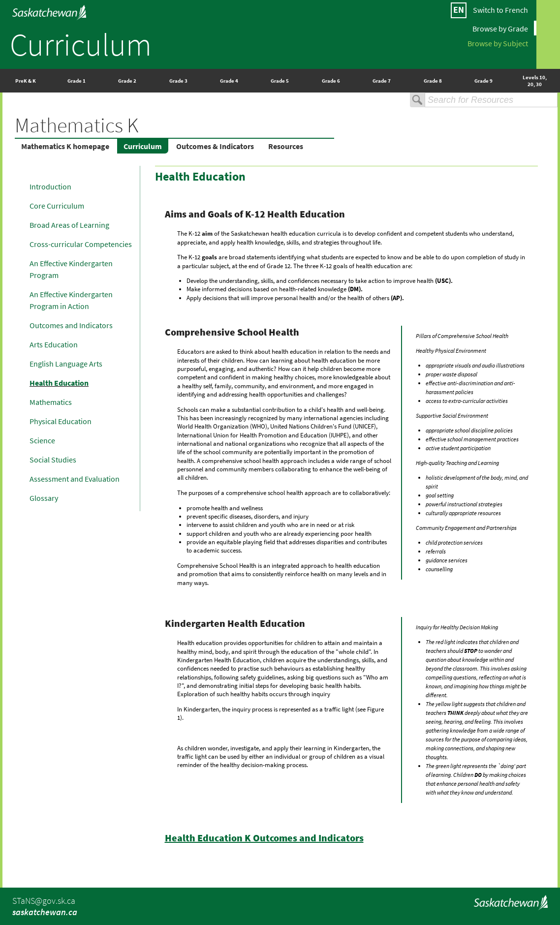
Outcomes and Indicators (71, 325)
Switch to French (500, 10)
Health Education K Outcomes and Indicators (264, 838)
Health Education (59, 383)
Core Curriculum (57, 206)
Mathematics (51, 402)
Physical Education (61, 421)
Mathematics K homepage (65, 146)
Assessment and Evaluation (75, 479)
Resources (286, 146)
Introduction (50, 186)
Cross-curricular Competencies (81, 244)
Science (42, 440)
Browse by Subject (498, 43)
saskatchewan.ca (45, 912)
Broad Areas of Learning (69, 225)
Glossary (44, 498)
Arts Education (54, 344)
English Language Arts (66, 364)
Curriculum (81, 44)
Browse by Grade (500, 28)
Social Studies (53, 460)
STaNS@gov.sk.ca (44, 901)
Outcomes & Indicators (215, 146)
